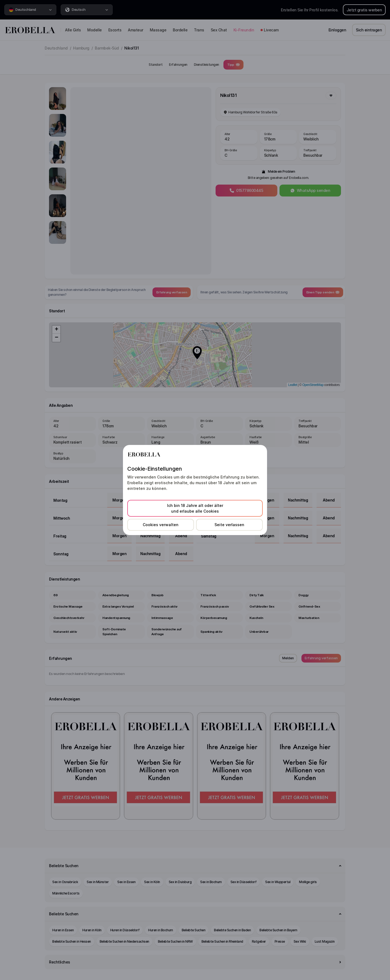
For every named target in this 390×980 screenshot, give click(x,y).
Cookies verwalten (161, 525)
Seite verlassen (229, 525)
